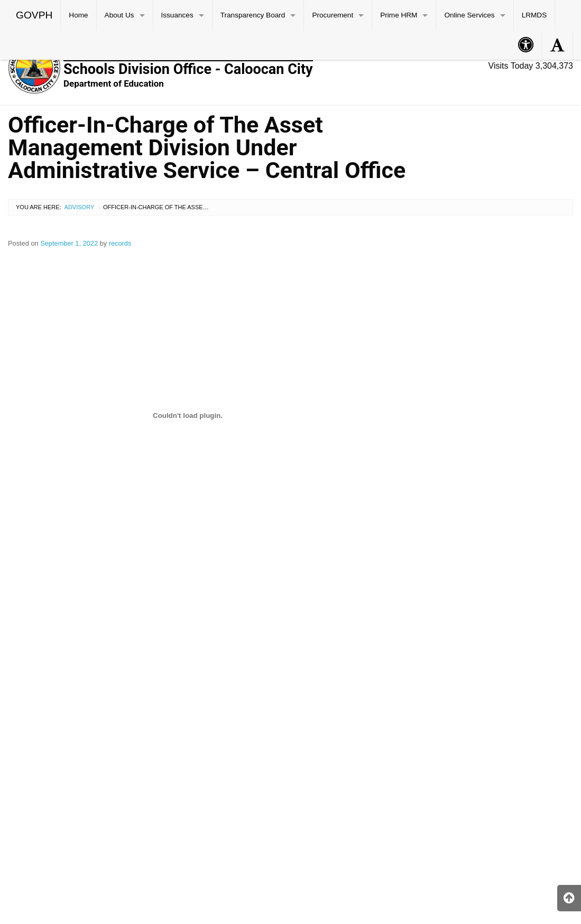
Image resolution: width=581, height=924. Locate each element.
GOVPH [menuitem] (34, 15)
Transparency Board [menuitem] (253, 15)
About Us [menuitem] (119, 15)
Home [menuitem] (78, 15)
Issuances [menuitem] (177, 15)
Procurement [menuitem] (333, 15)
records (120, 243)
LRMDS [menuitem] (534, 15)
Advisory (80, 207)
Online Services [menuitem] (469, 15)
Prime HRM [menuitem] (399, 15)
